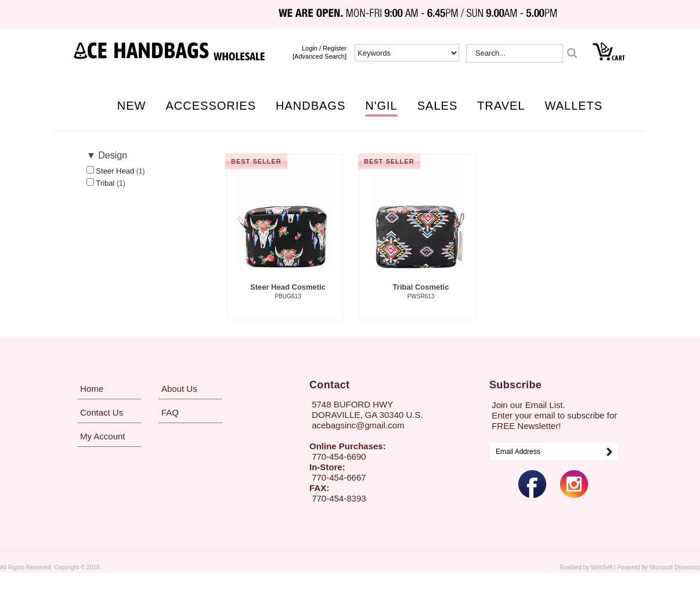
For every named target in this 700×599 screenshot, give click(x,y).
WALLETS (574, 106)
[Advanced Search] (320, 56)
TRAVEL (501, 106)
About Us (179, 389)
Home (92, 389)
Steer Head (116, 171)
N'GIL (381, 106)
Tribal (106, 183)
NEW (132, 106)
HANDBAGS (311, 106)
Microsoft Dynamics (675, 567)
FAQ (170, 412)
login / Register (324, 48)
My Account (103, 436)
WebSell (602, 567)
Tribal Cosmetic (421, 292)
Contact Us (102, 412)
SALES (437, 106)
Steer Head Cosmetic (288, 292)
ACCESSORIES (211, 106)
